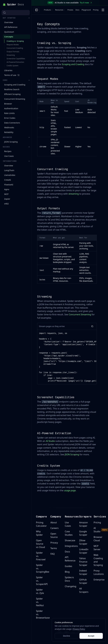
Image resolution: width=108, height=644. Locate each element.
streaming (74, 194)
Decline (67, 636)
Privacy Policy (79, 629)
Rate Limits (9, 79)
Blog (67, 572)
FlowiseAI (9, 151)
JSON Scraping (11, 108)
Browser (8, 70)
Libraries (8, 36)
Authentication (11, 74)
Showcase (70, 540)
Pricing (96, 10)
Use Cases (9, 122)
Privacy (54, 543)
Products (48, 10)
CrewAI (8, 146)
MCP (6, 160)
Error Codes (10, 84)
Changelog (71, 586)
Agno (7, 155)
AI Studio (50, 441)
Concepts (9, 32)
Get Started (17, 13)
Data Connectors (12, 89)
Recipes (8, 117)
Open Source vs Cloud (40, 544)
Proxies (70, 10)
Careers (54, 528)
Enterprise (99, 580)
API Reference (11, 22)
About (54, 522)
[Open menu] (103, 10)
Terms (54, 548)
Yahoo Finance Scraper (83, 562)
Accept (91, 636)
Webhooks (9, 93)
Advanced (17, 103)
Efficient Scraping (12, 60)
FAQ (52, 554)
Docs (77, 10)
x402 (6, 170)
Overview (9, 17)
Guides (17, 113)
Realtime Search (12, 55)
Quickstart (9, 27)
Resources (60, 10)
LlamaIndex (10, 141)
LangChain (9, 136)
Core (17, 46)
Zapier (7, 165)
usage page (70, 490)
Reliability (9, 98)
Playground (86, 10)
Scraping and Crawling (15, 51)
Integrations (17, 127)
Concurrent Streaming (15, 65)
